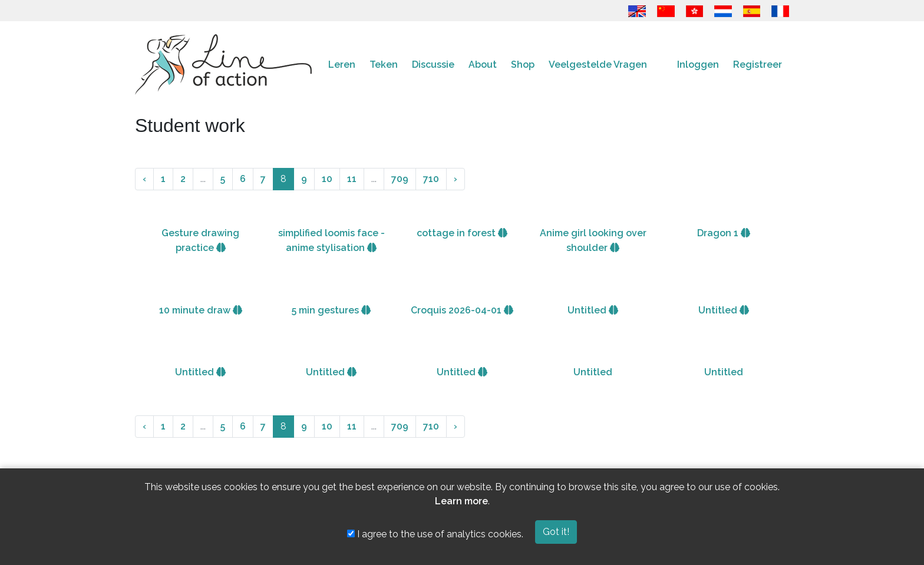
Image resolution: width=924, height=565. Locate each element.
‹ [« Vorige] (144, 179)
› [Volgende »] (456, 179)
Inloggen (698, 65)
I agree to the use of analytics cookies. (435, 534)
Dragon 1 (724, 233)
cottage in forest (462, 233)
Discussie (433, 65)
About (483, 65)
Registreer (758, 65)
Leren (342, 65)
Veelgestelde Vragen (598, 65)
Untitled (593, 310)
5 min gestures (331, 310)
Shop (523, 65)
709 (400, 179)
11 (352, 179)
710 (431, 179)
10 (327, 179)
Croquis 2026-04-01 (462, 310)
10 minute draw (201, 310)
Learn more (461, 501)
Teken (384, 65)
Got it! (556, 532)
